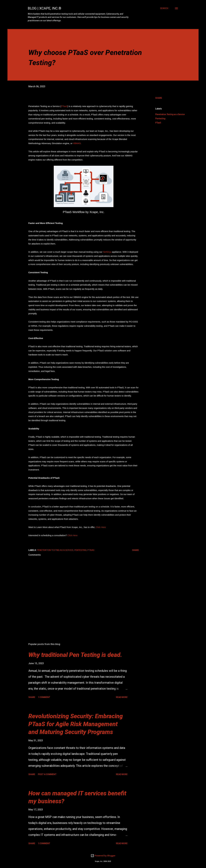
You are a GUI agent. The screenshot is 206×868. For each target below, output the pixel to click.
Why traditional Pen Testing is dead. (75, 655)
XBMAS (77, 143)
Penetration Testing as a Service (170, 114)
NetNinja (107, 252)
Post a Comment (47, 774)
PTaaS (64, 106)
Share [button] (159, 98)
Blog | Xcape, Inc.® (44, 8)
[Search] (164, 8)
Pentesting (160, 119)
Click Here (101, 527)
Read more (122, 697)
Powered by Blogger (103, 856)
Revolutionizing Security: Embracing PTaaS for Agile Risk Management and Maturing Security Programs (76, 724)
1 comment (44, 697)
